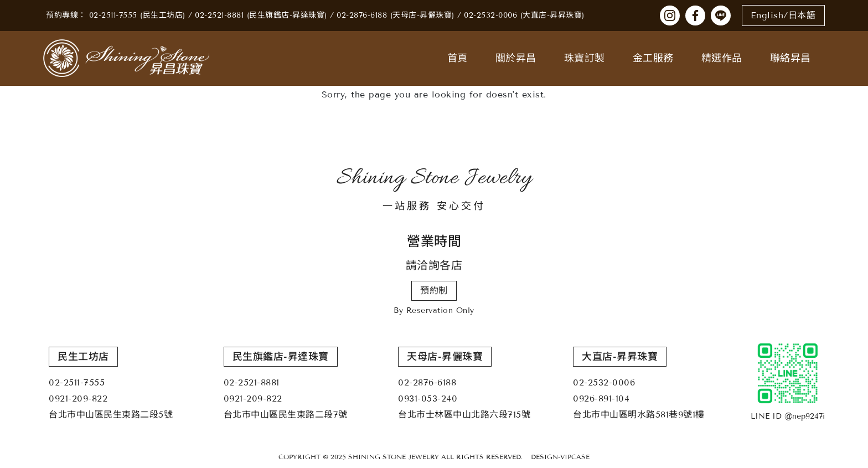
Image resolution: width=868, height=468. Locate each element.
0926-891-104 (601, 398)
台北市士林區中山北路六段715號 (464, 415)
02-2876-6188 (362, 15)
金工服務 (653, 58)
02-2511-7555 (113, 15)
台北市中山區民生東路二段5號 (111, 415)
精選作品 (722, 58)
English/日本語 (783, 15)
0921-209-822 (78, 398)
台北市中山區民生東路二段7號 (286, 415)
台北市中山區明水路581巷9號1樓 (639, 415)
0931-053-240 (428, 398)
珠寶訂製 (585, 58)
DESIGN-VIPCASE (560, 457)
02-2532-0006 (490, 15)
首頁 (458, 58)
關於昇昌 (516, 58)
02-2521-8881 (219, 15)
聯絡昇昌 (790, 58)
